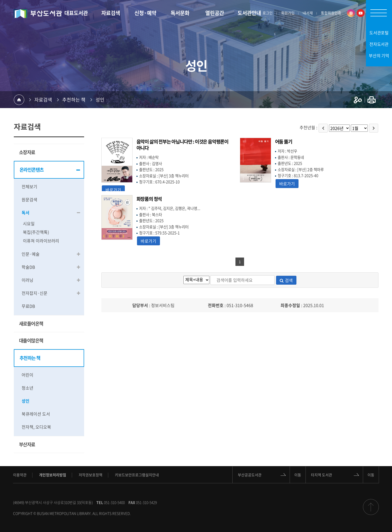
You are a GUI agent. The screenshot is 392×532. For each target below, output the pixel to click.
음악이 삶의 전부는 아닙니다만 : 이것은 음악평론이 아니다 (182, 145)
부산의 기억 (379, 55)
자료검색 (43, 100)
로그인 (268, 13)
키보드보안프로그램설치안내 (137, 475)
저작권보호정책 (91, 475)
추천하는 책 (74, 100)
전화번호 (216, 305)
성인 (100, 100)
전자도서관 (379, 44)
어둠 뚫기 (284, 142)
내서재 (308, 13)
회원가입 (288, 13)
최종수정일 (290, 305)
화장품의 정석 (149, 199)
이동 (298, 474)
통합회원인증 (331, 13)
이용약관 (20, 475)
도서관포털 (379, 33)
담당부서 (140, 305)
